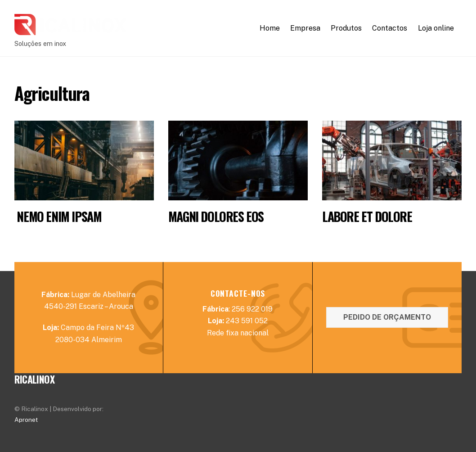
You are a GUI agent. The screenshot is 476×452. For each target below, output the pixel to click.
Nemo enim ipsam (58, 216)
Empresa (305, 28)
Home (270, 28)
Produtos (346, 28)
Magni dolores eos (216, 216)
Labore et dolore (367, 216)
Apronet (26, 420)
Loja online (436, 28)
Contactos (390, 28)
